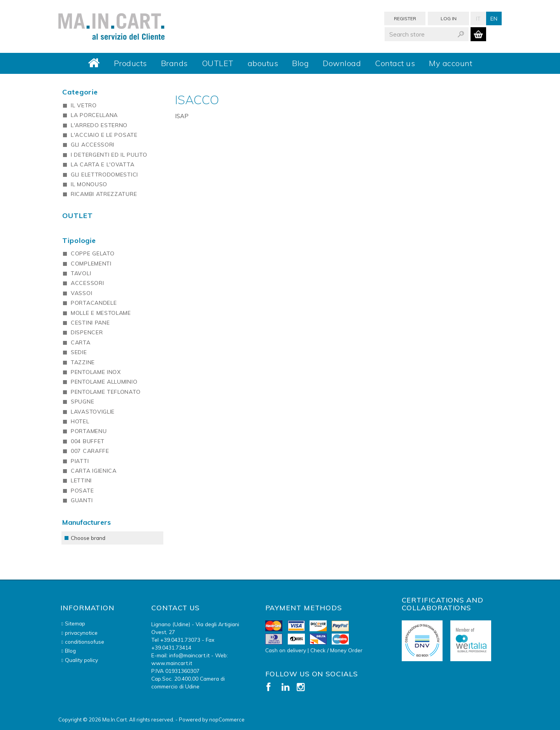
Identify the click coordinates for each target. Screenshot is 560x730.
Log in (449, 18)
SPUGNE (82, 402)
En (494, 18)
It (478, 18)
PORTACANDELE (94, 303)
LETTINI (81, 480)
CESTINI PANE (90, 323)
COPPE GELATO (93, 253)
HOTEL (80, 421)
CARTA (81, 342)
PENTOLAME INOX (96, 372)
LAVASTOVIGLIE (93, 412)
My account (451, 63)
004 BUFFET (88, 441)
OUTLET (218, 63)
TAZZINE (83, 362)
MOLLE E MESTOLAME (101, 313)
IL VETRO (84, 105)
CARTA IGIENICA (94, 471)
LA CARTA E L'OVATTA (102, 164)
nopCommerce (227, 720)
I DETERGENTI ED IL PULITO (109, 155)
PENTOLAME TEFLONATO (106, 392)
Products (130, 63)
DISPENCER (87, 332)
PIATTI (80, 461)
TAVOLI (81, 273)
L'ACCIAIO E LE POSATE (104, 135)
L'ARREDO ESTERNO (99, 125)
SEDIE (79, 352)
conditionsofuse (85, 642)
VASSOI (81, 293)
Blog (300, 63)
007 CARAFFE (90, 451)
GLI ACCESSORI (93, 145)
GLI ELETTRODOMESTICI (104, 175)
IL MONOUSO (89, 184)
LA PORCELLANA (94, 115)
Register (405, 18)
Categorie (80, 92)
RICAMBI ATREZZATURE (104, 194)
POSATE (82, 491)
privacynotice (81, 633)
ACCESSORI (87, 283)
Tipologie (79, 240)
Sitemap (75, 623)
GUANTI (82, 500)
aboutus (263, 63)
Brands (174, 63)
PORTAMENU (89, 431)
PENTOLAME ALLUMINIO (104, 382)
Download (342, 63)
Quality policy (81, 660)
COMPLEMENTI (91, 264)
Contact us (395, 63)
